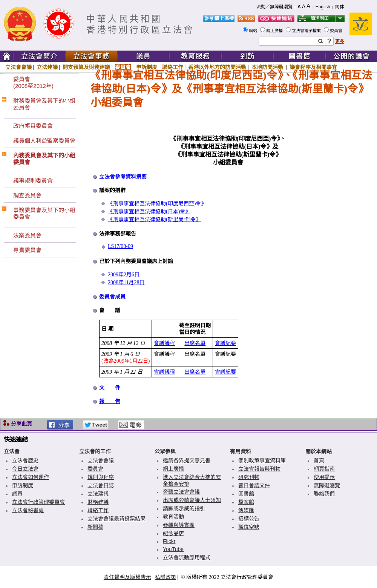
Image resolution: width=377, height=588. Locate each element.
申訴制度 (147, 67)
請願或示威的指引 (184, 508)
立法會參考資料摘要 (123, 177)
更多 (340, 42)
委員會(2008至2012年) (33, 82)
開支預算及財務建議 (86, 67)
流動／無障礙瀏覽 (274, 7)
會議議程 (164, 343)
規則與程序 (101, 477)
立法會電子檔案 (307, 31)
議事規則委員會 (33, 181)
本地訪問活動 (268, 67)
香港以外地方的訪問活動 (217, 67)
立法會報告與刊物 (259, 469)
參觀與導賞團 (179, 525)
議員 (17, 494)
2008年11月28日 (126, 282)
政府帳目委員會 (33, 126)
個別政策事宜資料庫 (262, 460)
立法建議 (47, 67)
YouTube (173, 549)
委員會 (337, 31)
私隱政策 (166, 577)
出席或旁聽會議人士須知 (192, 500)
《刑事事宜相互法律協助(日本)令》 (149, 212)
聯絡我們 (324, 494)
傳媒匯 (246, 510)
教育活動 (173, 517)
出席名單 (195, 343)
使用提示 (324, 477)
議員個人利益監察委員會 (44, 141)
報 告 (110, 401)
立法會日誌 (101, 485)
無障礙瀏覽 (327, 485)
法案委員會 (27, 235)
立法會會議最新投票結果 (116, 519)
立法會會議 (18, 67)
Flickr (169, 541)
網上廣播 (275, 31)
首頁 (319, 460)
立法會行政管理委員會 (38, 502)
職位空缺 (249, 527)
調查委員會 (27, 195)
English (323, 7)
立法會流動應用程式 (187, 557)
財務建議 (98, 502)
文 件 (110, 388)
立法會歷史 (25, 460)
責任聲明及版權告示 (127, 577)
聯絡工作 (173, 67)
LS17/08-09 (120, 246)
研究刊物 (249, 477)
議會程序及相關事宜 (313, 67)
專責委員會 (27, 250)
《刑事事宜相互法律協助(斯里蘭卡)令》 (154, 219)
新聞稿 (95, 527)
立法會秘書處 (28, 510)
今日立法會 (25, 469)
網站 (254, 31)
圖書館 (246, 494)
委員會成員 (112, 297)
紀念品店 (173, 533)
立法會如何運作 (31, 477)
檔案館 (246, 502)
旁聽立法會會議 (181, 492)
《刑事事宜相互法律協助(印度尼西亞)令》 (157, 204)
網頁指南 (324, 469)
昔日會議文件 (254, 485)
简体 (340, 7)
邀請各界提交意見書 (187, 460)
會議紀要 (225, 343)
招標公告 (249, 519)
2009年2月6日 (124, 275)
